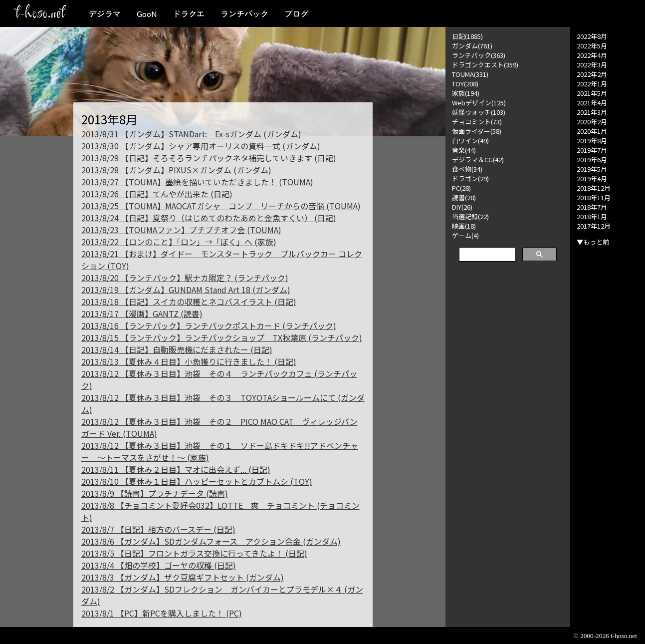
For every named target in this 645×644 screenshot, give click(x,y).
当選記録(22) (470, 216)
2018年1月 (592, 216)
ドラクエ (189, 13)
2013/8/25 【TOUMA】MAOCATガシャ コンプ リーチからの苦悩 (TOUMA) (221, 206)
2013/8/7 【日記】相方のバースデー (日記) (158, 529)
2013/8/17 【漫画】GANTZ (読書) (142, 314)
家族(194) (466, 93)
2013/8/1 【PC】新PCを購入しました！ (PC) (162, 613)
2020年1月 (592, 131)
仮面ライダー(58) (477, 131)
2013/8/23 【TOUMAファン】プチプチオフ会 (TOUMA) (181, 230)
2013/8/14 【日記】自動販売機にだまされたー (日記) (177, 349)
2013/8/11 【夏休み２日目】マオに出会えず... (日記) (176, 469)
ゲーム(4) (465, 235)
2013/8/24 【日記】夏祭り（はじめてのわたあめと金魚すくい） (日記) (209, 218)
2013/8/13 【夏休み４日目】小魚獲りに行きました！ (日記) (189, 361)
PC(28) (461, 188)
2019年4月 (592, 178)
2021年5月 (592, 93)
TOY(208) (465, 84)
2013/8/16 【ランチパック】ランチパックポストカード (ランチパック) (209, 325)
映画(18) (464, 226)
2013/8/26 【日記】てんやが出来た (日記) (157, 194)
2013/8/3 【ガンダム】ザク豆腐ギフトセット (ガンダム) (183, 577)
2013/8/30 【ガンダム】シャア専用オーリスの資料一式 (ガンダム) (201, 146)
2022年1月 (592, 84)
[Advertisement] (508, 420)
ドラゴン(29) (470, 178)
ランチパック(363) (479, 55)
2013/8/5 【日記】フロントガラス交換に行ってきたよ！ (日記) (194, 553)
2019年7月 (592, 150)
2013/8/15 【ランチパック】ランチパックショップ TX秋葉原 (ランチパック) (222, 337)
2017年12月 (594, 226)
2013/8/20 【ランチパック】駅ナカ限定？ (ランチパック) (185, 278)
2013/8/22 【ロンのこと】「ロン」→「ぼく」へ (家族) (179, 242)
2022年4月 (592, 55)
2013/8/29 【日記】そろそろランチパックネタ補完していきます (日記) (209, 158)
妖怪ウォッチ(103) (479, 112)
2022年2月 (592, 74)
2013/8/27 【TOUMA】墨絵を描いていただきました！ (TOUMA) (197, 182)
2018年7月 (592, 207)
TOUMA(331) (470, 74)
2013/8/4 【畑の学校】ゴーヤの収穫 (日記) (159, 565)
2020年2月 (592, 122)
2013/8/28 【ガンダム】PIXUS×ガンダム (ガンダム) (176, 170)
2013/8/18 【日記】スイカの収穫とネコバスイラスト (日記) (189, 302)
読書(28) (464, 197)
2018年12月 (594, 188)
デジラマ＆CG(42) (478, 160)
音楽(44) (464, 150)
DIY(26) (462, 207)
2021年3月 (592, 112)
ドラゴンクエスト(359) (485, 65)
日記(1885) (467, 36)
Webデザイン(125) (479, 103)
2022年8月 (592, 36)
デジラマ (105, 13)
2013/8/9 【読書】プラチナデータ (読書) (155, 493)
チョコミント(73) (477, 122)
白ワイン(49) (470, 141)
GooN (147, 13)
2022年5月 (592, 46)
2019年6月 (592, 160)
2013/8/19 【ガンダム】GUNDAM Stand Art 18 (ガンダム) (186, 290)
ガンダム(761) (472, 46)
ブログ (296, 13)
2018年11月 (594, 197)
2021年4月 (592, 103)
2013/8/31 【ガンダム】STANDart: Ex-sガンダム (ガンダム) (191, 134)
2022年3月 (592, 65)
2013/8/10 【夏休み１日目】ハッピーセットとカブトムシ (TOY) (197, 481)
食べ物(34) (467, 169)
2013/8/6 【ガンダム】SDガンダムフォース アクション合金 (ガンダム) (211, 541)
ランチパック (244, 13)
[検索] (486, 255)
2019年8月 (592, 141)
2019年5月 (592, 169)
